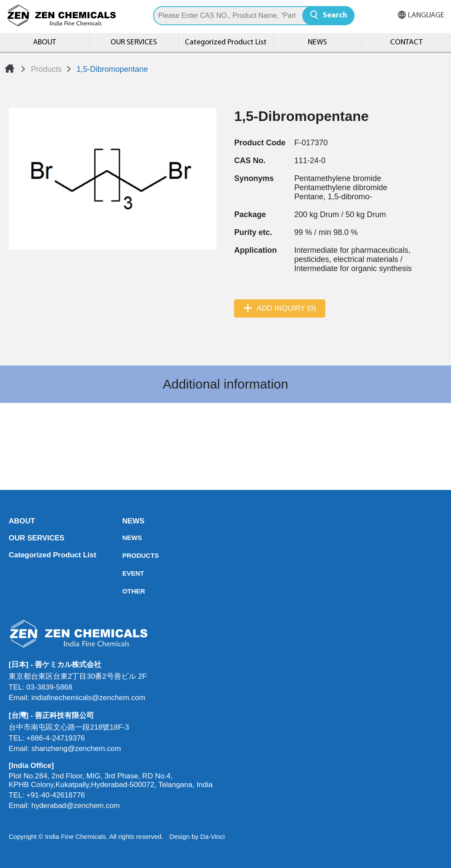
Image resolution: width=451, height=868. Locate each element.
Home (10, 68)
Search (335, 15)
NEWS (317, 42)
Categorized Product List (226, 42)
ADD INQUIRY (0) (286, 308)
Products (46, 69)
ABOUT (45, 42)
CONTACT (406, 42)
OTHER (125, 591)
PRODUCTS (125, 555)
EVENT (125, 573)
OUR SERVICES (134, 42)
